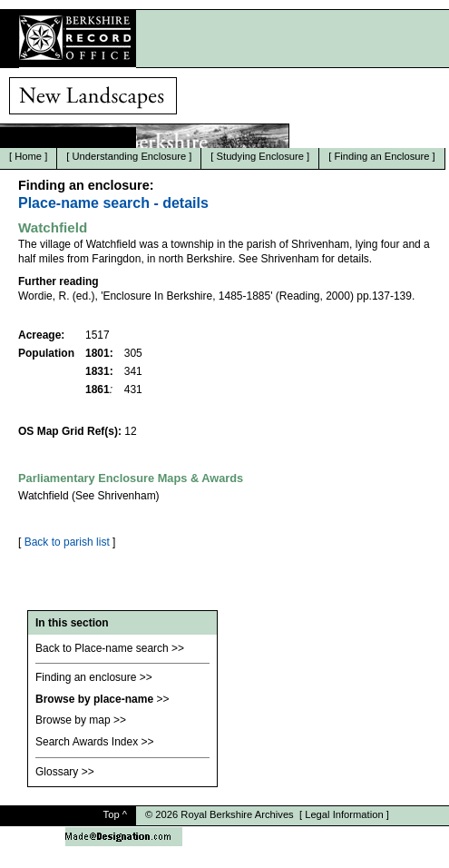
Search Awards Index (87, 742)
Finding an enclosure (86, 677)
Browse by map (73, 720)
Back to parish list (67, 542)
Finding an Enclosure (381, 156)
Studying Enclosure (260, 156)
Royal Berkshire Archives (237, 814)
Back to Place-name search (102, 648)
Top (112, 814)
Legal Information (344, 814)
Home (28, 156)
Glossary (57, 772)
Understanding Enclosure (130, 156)
